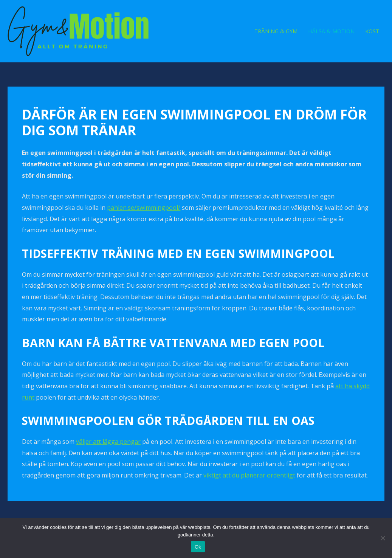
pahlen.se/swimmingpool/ (144, 208)
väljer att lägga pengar (108, 442)
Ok (198, 547)
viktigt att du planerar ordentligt (249, 475)
